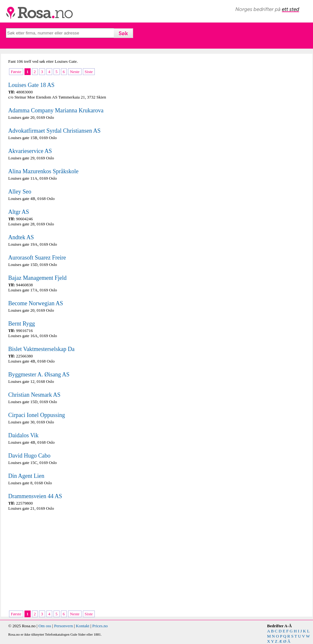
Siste (89, 72)
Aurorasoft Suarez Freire (37, 258)
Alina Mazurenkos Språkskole (44, 171)
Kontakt (83, 626)
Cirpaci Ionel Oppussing (37, 415)
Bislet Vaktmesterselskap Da (42, 349)
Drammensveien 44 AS (35, 496)
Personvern (64, 626)
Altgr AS (19, 212)
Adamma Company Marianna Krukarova (56, 110)
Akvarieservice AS (30, 151)
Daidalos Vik (24, 435)
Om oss (45, 626)
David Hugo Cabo (29, 456)
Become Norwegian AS (36, 303)
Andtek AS (21, 237)
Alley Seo (20, 192)
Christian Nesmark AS (34, 395)
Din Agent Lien (26, 476)
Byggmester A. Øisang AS (39, 374)
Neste (75, 72)
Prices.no (100, 626)
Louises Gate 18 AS (32, 85)
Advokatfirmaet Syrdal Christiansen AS (54, 131)
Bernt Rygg (22, 324)
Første (16, 72)
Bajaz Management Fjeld (38, 278)
